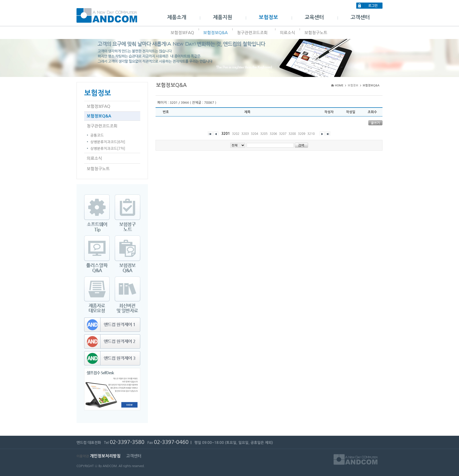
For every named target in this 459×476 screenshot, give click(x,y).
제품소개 (177, 17)
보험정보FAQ (182, 33)
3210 (311, 134)
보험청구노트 (316, 33)
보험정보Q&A (215, 33)
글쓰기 (375, 123)
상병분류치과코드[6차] (108, 142)
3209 (302, 134)
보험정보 (268, 17)
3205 (264, 134)
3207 (283, 134)
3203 (245, 134)
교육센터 (314, 17)
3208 (292, 134)
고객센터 (360, 17)
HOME (339, 85)
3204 (255, 134)
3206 (273, 134)
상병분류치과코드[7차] (108, 149)
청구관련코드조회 (254, 33)
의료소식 (287, 33)
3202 (236, 134)
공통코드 (97, 135)
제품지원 (222, 17)
